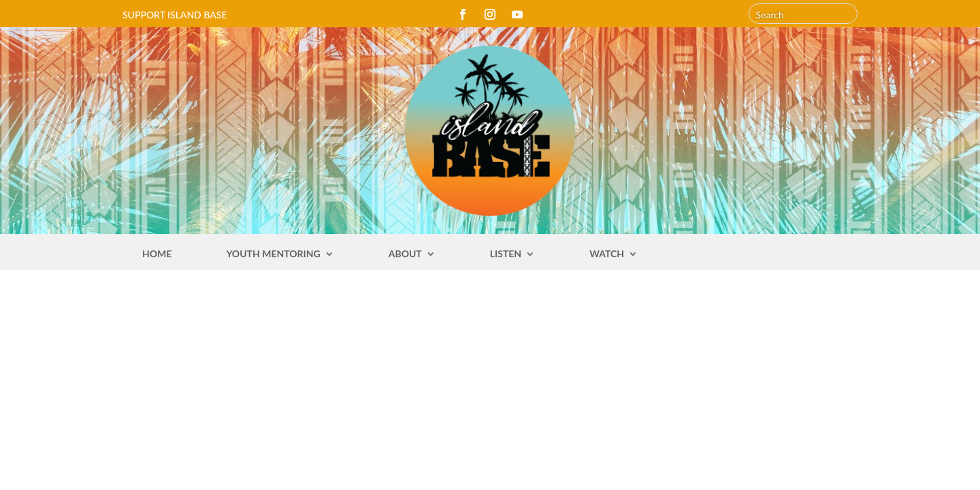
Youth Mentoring (273, 254)
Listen (506, 254)
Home (157, 254)
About (405, 254)
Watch (607, 254)
